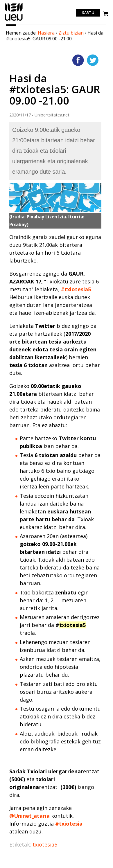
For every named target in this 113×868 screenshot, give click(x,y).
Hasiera (46, 33)
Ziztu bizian (71, 33)
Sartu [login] (88, 13)
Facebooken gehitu (78, 60)
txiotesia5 (45, 844)
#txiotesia (69, 824)
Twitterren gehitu (93, 60)
